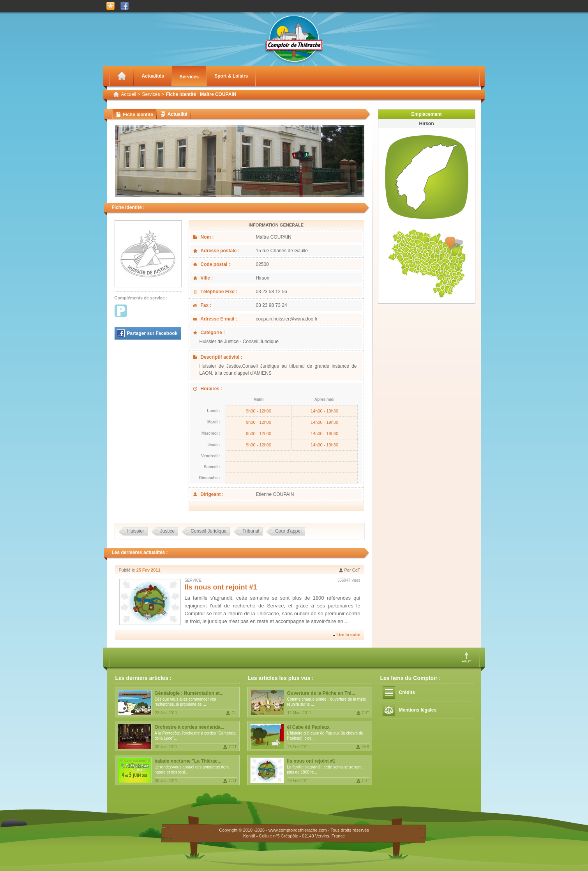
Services (189, 77)
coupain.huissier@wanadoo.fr (287, 319)
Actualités (153, 76)
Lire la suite (348, 635)
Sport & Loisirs (231, 76)
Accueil (129, 94)
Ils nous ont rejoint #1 (221, 587)
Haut (467, 657)
